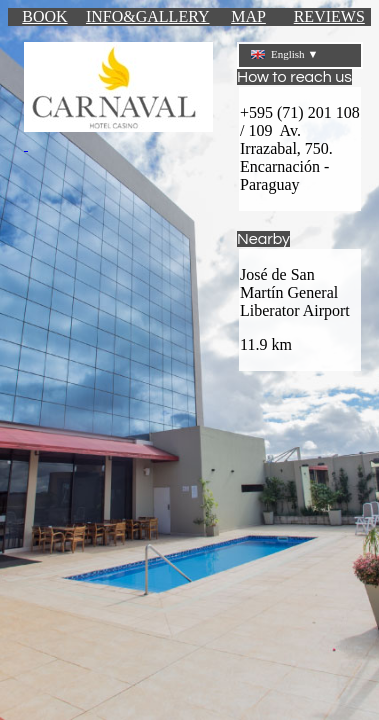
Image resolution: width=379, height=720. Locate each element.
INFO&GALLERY (148, 16)
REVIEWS (329, 16)
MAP (248, 16)
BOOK (44, 16)
